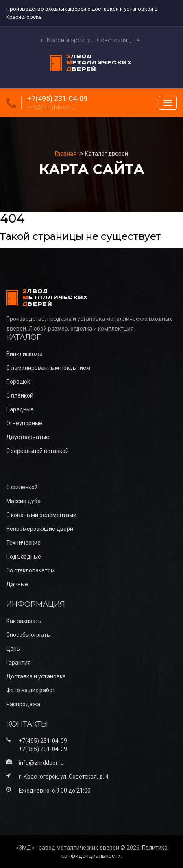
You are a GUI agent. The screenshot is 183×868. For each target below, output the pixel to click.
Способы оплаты (28, 635)
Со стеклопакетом (30, 570)
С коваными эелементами (41, 515)
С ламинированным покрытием (48, 368)
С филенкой (22, 487)
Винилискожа (24, 354)
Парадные (20, 409)
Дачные (17, 584)
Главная (66, 154)
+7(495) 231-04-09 (57, 99)
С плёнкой (20, 395)
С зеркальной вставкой (37, 451)
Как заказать (24, 621)
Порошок (18, 382)
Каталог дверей (107, 154)
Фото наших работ (31, 690)
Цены (13, 649)
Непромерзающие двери (40, 529)
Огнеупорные (24, 423)
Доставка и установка (36, 676)
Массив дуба (23, 501)
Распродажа (23, 704)
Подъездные (24, 557)
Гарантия (19, 663)
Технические (23, 543)
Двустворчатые (28, 437)
